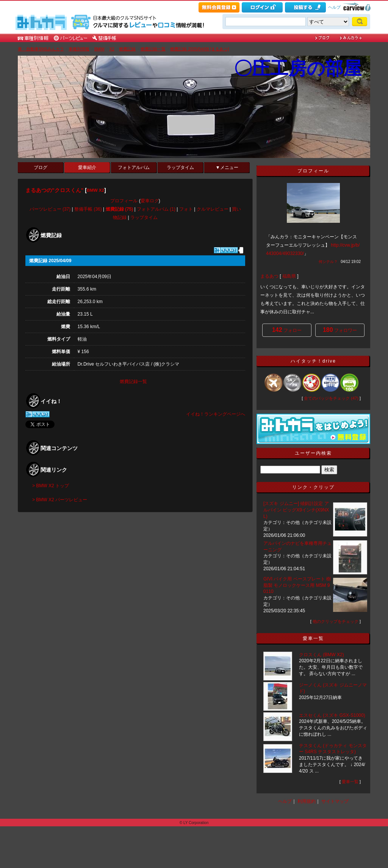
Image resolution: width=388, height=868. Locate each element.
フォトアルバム (134, 167)
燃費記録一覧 (153, 49)
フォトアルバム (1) (156, 209)
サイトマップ (335, 801)
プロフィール (124, 201)
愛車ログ (150, 201)
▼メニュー (227, 167)
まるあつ (269, 276)
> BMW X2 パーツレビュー (60, 500)
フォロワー (340, 330)
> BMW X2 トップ (51, 486)
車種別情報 (79, 49)
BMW (99, 49)
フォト (186, 209)
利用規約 (307, 801)
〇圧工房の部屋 (298, 68)
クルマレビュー (213, 209)
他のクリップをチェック (336, 621)
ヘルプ (334, 7)
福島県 (289, 276)
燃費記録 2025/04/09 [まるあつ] (199, 49)
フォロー (287, 330)
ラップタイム (180, 167)
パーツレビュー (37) (50, 209)
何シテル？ (328, 262)
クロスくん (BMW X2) (322, 655)
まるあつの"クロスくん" (54, 190)
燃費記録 (127, 49)
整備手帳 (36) (88, 209)
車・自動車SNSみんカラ (41, 49)
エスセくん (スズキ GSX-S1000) (332, 715)
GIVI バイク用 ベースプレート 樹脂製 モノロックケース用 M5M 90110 (297, 585)
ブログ (41, 167)
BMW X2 (95, 190)
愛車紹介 (87, 167)
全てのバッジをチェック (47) (331, 398)
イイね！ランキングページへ (216, 414)
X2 (112, 49)
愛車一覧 (350, 782)
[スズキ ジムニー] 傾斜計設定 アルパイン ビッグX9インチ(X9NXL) (296, 510)
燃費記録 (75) (120, 209)
